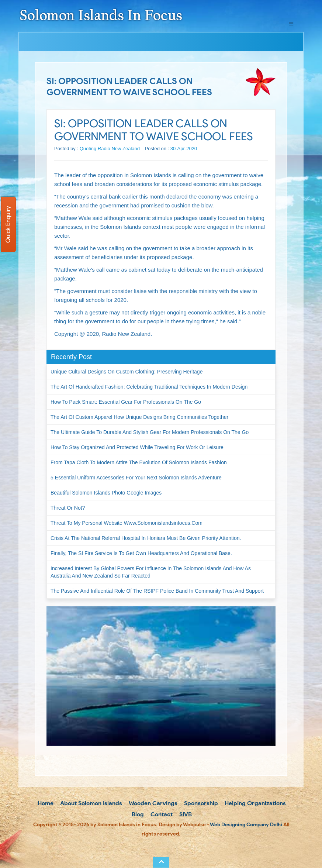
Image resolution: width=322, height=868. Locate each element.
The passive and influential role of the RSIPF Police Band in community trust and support (157, 591)
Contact (161, 814)
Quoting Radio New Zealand (110, 149)
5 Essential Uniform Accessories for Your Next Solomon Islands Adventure (136, 478)
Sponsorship (200, 803)
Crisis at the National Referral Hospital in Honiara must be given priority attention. (146, 538)
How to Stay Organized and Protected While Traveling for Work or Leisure (137, 447)
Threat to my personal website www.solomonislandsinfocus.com (127, 523)
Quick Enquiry (8, 224)
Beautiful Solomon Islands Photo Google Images (106, 493)
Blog (137, 814)
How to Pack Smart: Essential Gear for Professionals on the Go (126, 402)
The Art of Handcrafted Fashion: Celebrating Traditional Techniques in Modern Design (149, 387)
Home (45, 803)
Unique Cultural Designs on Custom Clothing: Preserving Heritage (127, 372)
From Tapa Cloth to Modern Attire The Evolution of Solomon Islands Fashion (139, 462)
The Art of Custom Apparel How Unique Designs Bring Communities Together (139, 417)
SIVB (185, 814)
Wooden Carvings (153, 803)
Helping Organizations (255, 803)
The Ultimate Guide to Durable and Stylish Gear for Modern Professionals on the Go (150, 432)
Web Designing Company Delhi (246, 825)
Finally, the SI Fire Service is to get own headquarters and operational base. (141, 553)
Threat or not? (68, 508)
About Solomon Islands (90, 803)
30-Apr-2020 (184, 149)
